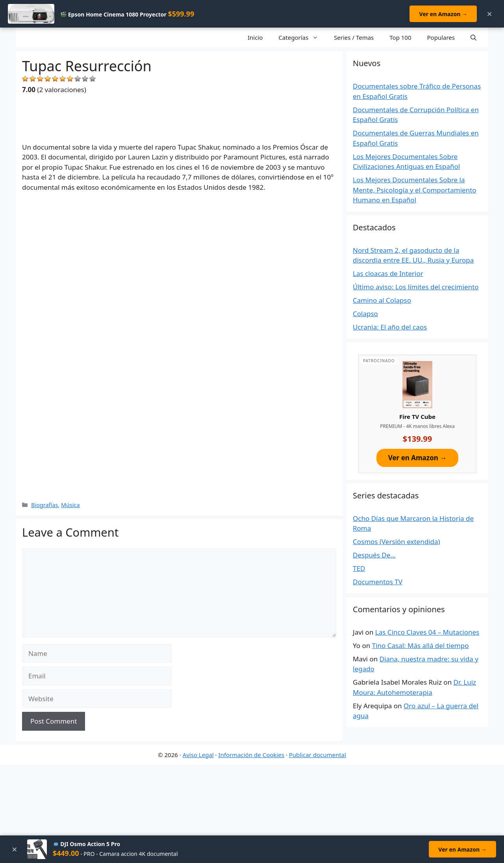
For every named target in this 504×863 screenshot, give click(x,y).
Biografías (44, 505)
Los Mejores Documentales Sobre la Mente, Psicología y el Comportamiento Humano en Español (415, 190)
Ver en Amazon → (443, 14)
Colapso (365, 314)
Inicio (255, 37)
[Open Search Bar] (473, 37)
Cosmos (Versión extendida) (397, 542)
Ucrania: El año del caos (390, 327)
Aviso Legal (198, 755)
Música (70, 505)
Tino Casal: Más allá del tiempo (421, 645)
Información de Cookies (251, 755)
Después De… (374, 555)
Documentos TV (378, 582)
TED (359, 568)
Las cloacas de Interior (388, 273)
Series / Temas (354, 37)
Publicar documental (318, 755)
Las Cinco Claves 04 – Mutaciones (427, 632)
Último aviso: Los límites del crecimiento (416, 287)
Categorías (302, 37)
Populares (441, 37)
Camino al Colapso (382, 300)
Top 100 (400, 37)
